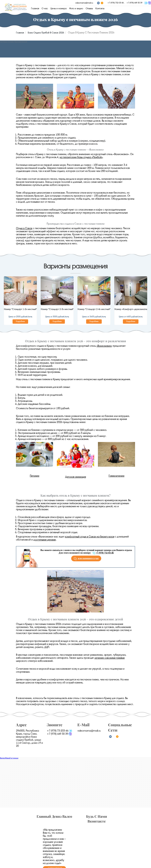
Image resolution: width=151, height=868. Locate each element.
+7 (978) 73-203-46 (58, 731)
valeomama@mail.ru (84, 3)
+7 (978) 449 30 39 (134, 3)
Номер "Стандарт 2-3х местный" (57, 309)
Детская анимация (75, 477)
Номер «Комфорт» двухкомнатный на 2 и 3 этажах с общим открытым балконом (131, 309)
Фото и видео (76, 8)
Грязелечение (116, 476)
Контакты (100, 8)
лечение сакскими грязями (110, 658)
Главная (35, 8)
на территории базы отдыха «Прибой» (81, 157)
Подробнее (20, 321)
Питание (35, 476)
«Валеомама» (104, 346)
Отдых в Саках (24, 228)
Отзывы (89, 8)
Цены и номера (58, 8)
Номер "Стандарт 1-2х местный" (20, 309)
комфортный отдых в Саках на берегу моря (89, 537)
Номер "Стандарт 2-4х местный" (94, 309)
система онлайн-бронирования (14, 42)
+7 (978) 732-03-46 (116, 3)
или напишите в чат (86, 559)
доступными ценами (45, 540)
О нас (45, 8)
